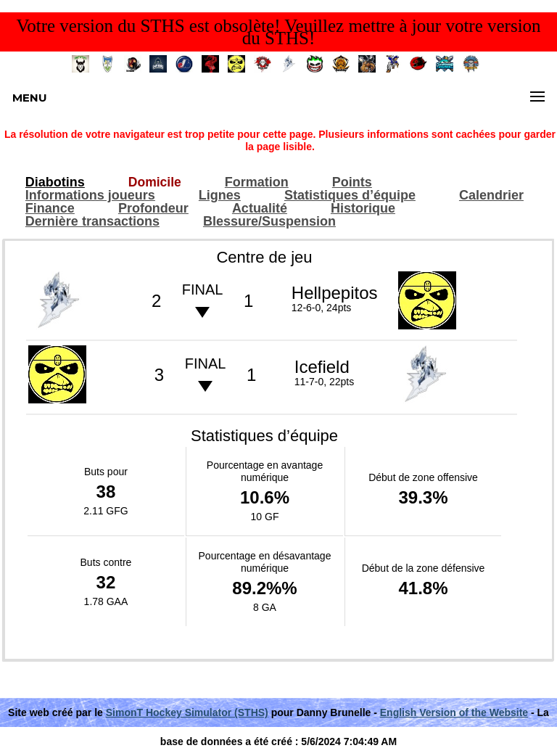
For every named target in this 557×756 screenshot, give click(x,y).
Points (352, 182)
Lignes (220, 196)
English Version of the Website (454, 712)
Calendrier (491, 196)
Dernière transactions (92, 222)
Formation (257, 182)
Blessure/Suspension (269, 222)
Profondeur (153, 209)
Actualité (260, 209)
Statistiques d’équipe (350, 196)
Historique (363, 209)
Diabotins (55, 182)
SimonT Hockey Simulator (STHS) (187, 712)
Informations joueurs (90, 196)
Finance (50, 209)
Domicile (155, 182)
